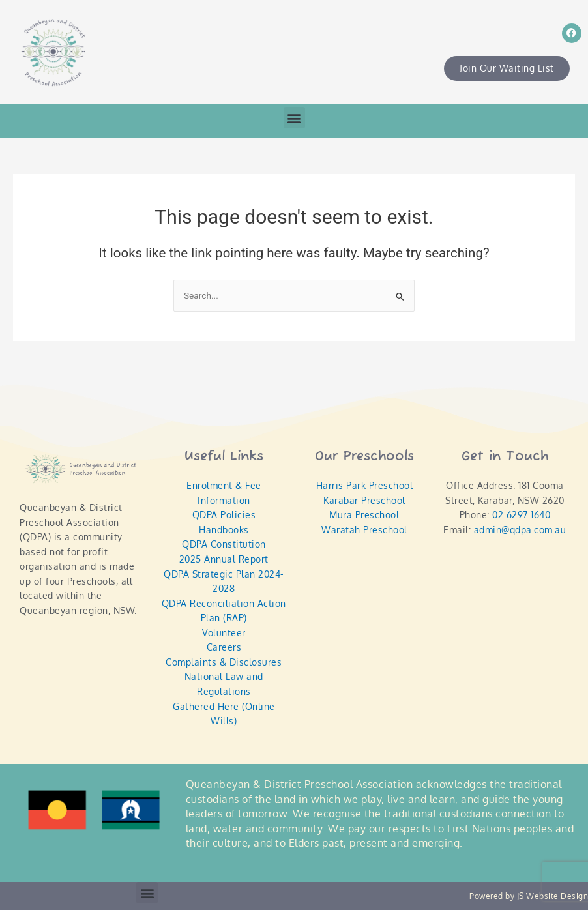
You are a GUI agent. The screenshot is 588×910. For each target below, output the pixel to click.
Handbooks (224, 530)
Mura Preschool (364, 515)
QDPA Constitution (224, 544)
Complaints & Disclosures (224, 662)
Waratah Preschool (364, 530)
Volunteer (224, 633)
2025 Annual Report (224, 559)
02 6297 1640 (521, 515)
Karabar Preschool (364, 500)
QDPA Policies (224, 515)
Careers (224, 647)
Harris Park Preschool (365, 485)
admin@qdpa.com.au (520, 530)
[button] (294, 118)
